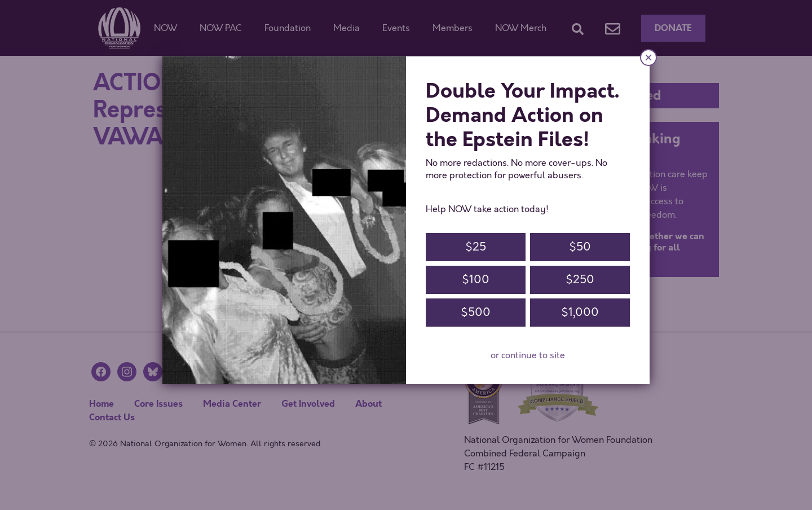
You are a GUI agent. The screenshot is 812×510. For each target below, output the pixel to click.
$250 (580, 280)
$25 (476, 247)
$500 (476, 312)
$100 (476, 280)
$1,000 (580, 312)
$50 (580, 247)
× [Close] (648, 57)
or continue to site (528, 355)
